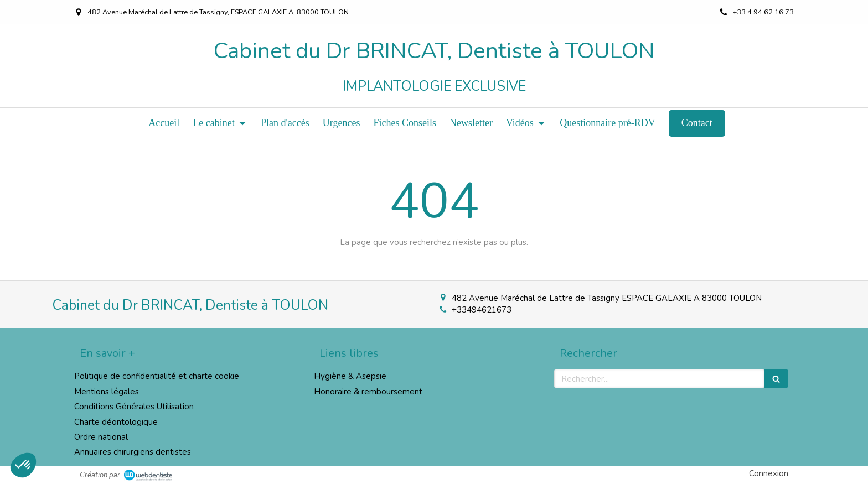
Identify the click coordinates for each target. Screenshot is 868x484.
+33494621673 (482, 310)
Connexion (769, 473)
